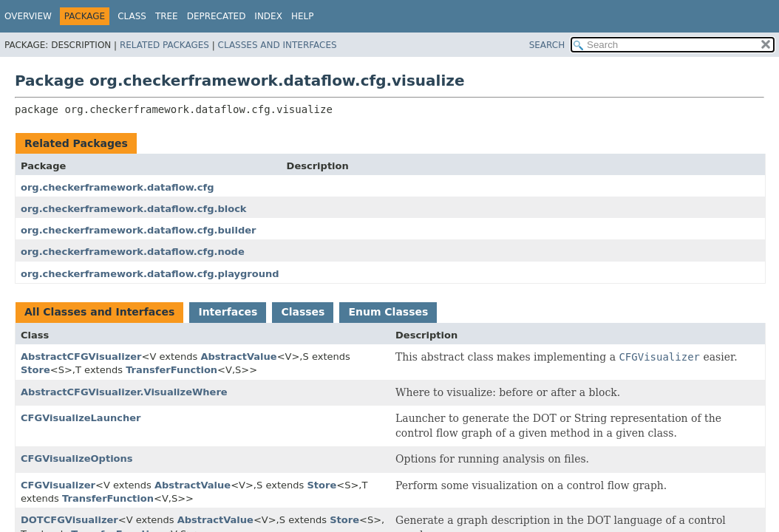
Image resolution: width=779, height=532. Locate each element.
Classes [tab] (303, 312)
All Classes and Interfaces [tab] (99, 312)
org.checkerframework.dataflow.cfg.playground (150, 274)
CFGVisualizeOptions (77, 458)
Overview (28, 16)
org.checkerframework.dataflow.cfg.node (133, 252)
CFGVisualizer (58, 485)
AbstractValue (238, 357)
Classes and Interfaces (278, 45)
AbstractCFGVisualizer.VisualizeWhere (124, 392)
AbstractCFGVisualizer (81, 357)
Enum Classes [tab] (388, 312)
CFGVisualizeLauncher (81, 418)
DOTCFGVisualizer (69, 520)
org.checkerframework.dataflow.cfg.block (134, 209)
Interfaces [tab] (228, 312)
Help (303, 16)
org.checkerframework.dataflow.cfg (117, 187)
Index (268, 16)
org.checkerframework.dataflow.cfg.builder (138, 230)
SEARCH (547, 45)
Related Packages (164, 45)
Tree (167, 16)
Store (35, 370)
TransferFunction (171, 370)
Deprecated (217, 16)
